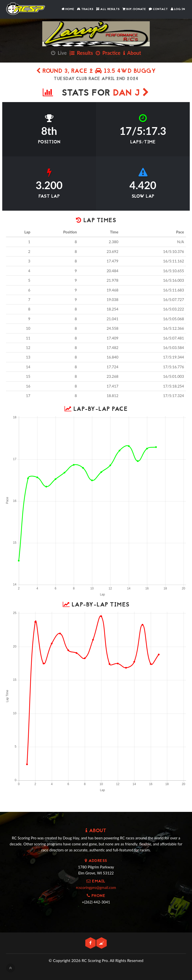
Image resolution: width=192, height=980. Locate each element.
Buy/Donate (134, 9)
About (132, 53)
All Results (108, 9)
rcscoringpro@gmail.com (96, 887)
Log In (178, 9)
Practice (108, 53)
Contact (158, 9)
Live (59, 53)
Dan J (131, 93)
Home (68, 9)
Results (81, 53)
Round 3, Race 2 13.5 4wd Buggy (96, 71)
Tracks (85, 9)
